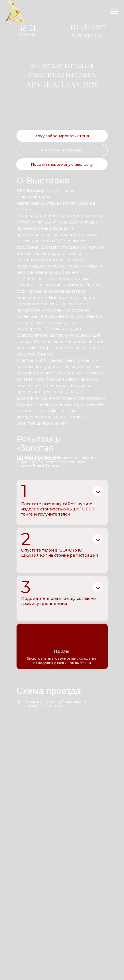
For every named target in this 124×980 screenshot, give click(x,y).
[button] (62, 136)
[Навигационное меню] (114, 11)
